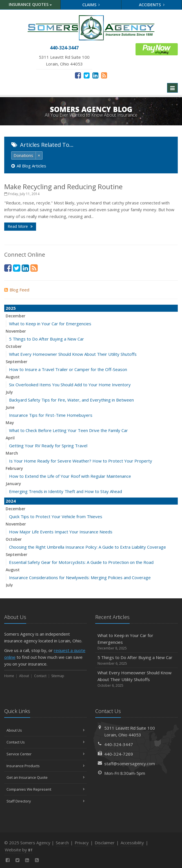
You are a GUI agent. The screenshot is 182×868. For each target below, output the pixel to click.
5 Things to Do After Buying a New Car (46, 339)
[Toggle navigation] (172, 88)
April (10, 438)
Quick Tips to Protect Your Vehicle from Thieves (56, 516)
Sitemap (58, 676)
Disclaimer (105, 843)
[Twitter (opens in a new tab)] (87, 75)
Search (62, 843)
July (9, 392)
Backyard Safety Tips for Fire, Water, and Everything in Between (71, 400)
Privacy (82, 843)
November (16, 331)
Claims (91, 5)
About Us (45, 730)
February (14, 468)
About (24, 676)
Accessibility (132, 843)
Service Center (45, 754)
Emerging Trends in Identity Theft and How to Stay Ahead (66, 491)
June (10, 407)
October (14, 346)
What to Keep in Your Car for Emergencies (50, 324)
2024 (11, 501)
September (16, 362)
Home (9, 676)
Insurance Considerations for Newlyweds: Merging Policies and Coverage (80, 577)
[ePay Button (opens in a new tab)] (157, 49)
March (12, 453)
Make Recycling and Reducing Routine (63, 187)
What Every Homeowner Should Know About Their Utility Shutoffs (73, 354)
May (10, 423)
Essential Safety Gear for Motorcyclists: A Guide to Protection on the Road (81, 562)
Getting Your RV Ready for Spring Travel (48, 446)
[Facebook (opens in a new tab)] (78, 75)
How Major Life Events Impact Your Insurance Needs (61, 532)
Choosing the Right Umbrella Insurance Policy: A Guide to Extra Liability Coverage (87, 547)
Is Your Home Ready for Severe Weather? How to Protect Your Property (81, 461)
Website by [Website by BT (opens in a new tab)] (19, 850)
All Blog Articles (29, 166)
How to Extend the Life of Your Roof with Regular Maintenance (70, 476)
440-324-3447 (119, 744)
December (15, 316)
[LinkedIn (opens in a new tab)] (95, 75)
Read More (20, 226)
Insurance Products (45, 766)
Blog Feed (17, 290)
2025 (11, 308)
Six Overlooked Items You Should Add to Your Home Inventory (70, 385)
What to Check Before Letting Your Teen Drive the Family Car (68, 430)
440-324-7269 (119, 754)
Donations (23, 155)
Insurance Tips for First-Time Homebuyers (51, 415)
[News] (104, 75)
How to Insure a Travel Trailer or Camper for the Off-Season (68, 369)
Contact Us (45, 742)
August (13, 377)
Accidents (152, 5)
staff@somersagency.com (130, 764)
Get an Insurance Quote (45, 777)
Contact (40, 676)
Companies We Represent (45, 789)
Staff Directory (45, 801)
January (13, 484)
